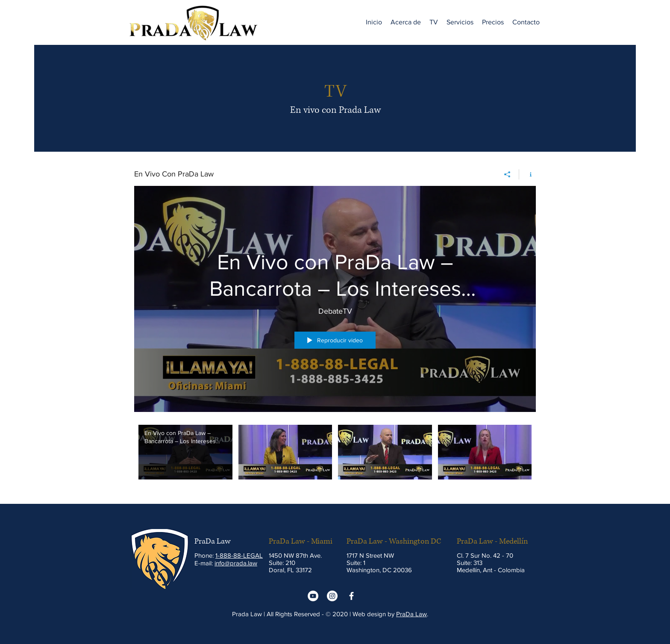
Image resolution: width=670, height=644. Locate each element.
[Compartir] (507, 174)
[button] (434, 22)
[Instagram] (332, 596)
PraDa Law (411, 614)
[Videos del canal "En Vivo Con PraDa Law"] (335, 458)
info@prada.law (236, 563)
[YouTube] (313, 596)
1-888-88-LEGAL (239, 555)
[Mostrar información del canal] (527, 174)
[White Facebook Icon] (351, 596)
